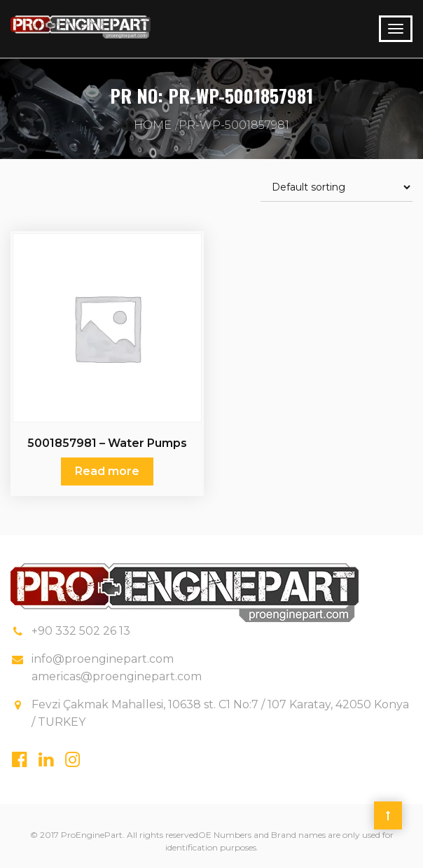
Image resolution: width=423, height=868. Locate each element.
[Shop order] (337, 187)
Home (153, 125)
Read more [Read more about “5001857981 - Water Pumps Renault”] (107, 471)
